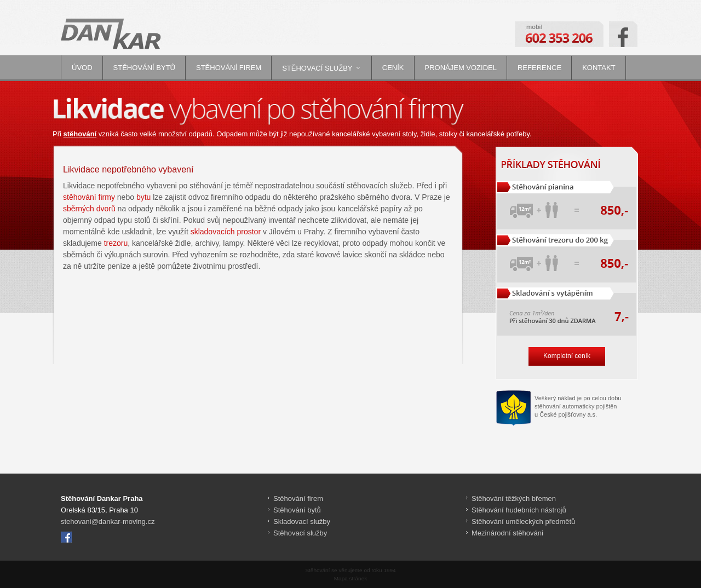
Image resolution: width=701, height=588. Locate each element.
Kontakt (599, 68)
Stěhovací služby (317, 68)
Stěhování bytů (144, 68)
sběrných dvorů (89, 209)
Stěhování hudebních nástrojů (519, 510)
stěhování (80, 134)
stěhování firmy (89, 197)
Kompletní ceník (567, 356)
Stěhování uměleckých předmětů (523, 521)
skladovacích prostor (226, 232)
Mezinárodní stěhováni (507, 533)
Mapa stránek (350, 578)
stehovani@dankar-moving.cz (108, 521)
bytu (143, 197)
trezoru (116, 243)
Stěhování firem (229, 68)
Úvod (82, 68)
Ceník (393, 68)
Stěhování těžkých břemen (514, 498)
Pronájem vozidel (461, 68)
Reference (539, 68)
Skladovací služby (302, 521)
